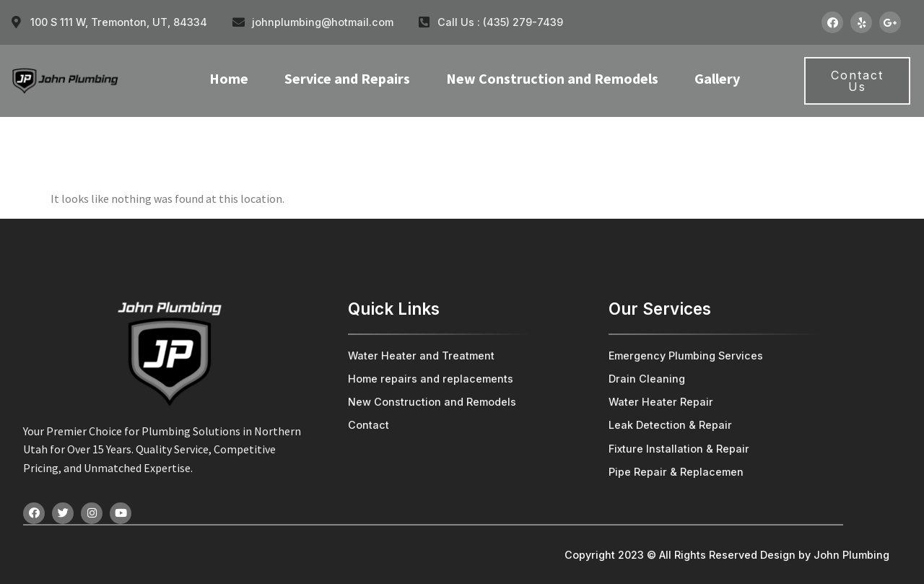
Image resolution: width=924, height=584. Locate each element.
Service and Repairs (347, 78)
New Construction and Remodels (552, 78)
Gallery (717, 78)
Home (229, 78)
